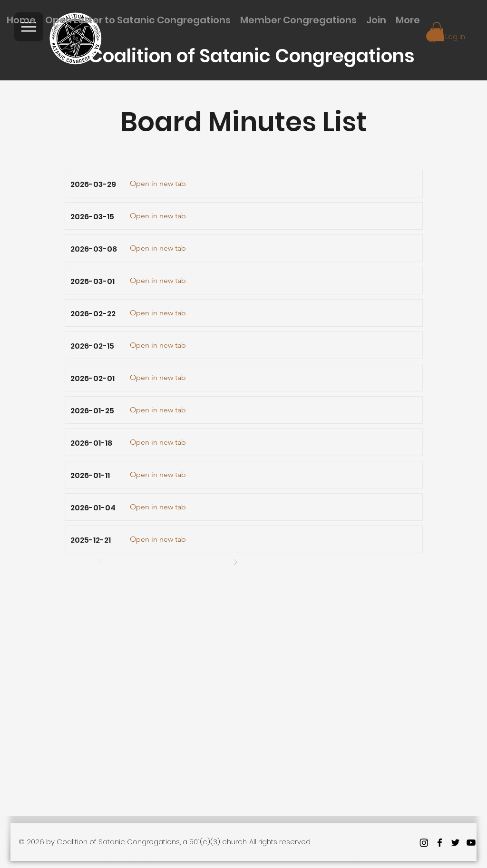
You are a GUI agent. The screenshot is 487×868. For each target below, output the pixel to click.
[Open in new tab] (158, 184)
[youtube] (471, 843)
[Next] (235, 562)
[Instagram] (424, 843)
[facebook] (440, 843)
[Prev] (100, 562)
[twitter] (455, 843)
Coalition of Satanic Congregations (252, 56)
